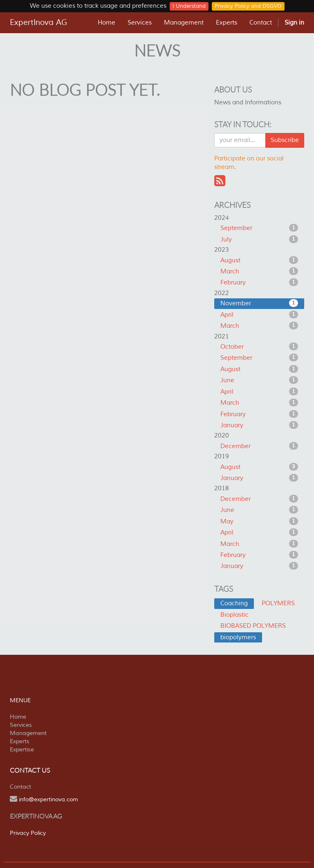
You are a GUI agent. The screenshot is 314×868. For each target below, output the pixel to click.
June (259, 380)
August (259, 260)
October (259, 347)
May (259, 521)
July (259, 239)
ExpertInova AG (38, 23)
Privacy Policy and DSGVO (248, 6)
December (259, 446)
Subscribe (285, 140)
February (259, 282)
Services (21, 725)
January (259, 425)
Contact (20, 787)
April (259, 315)
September (259, 228)
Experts (20, 741)
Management (28, 733)
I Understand (189, 6)
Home (18, 717)
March (259, 271)
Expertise (22, 750)
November (259, 303)
